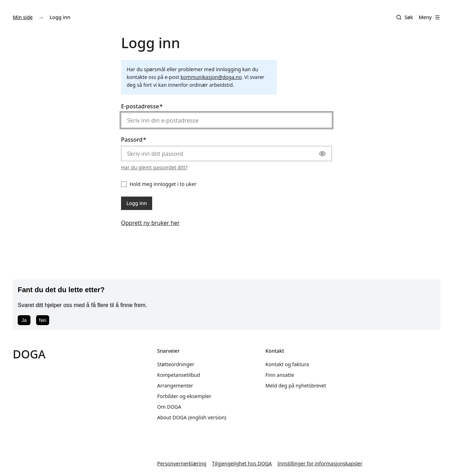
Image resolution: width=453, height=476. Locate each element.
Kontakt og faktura (287, 364)
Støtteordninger (176, 364)
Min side (23, 17)
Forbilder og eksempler (184, 396)
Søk (409, 17)
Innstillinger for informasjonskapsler (320, 463)
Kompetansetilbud (179, 375)
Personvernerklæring (182, 463)
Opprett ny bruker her (150, 223)
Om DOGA (169, 407)
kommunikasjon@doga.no (211, 77)
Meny (429, 17)
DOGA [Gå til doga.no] (29, 354)
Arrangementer (175, 386)
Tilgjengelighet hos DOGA (242, 463)
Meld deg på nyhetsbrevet (296, 386)
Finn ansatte (280, 375)
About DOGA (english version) (192, 417)
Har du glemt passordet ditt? (154, 167)
